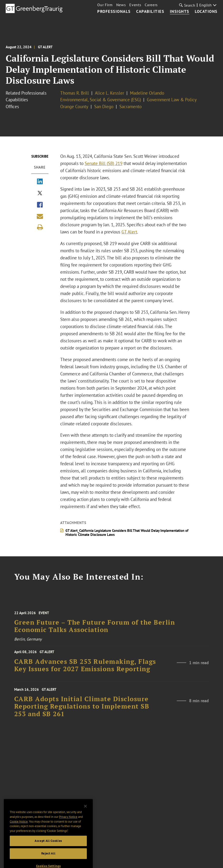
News (121, 5)
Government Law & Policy (172, 100)
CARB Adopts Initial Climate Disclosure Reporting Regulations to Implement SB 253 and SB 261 (82, 711)
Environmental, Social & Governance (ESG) (101, 100)
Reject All (48, 860)
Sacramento (130, 107)
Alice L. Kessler (109, 93)
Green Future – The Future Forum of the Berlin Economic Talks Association (95, 631)
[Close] (85, 813)
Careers (151, 5)
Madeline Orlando (147, 93)
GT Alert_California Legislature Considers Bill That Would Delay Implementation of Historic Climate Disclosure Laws (127, 533)
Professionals (114, 12)
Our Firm (105, 5)
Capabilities (150, 12)
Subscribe (40, 156)
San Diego (104, 107)
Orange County (74, 107)
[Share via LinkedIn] (40, 182)
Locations (206, 12)
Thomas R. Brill (75, 93)
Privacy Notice (68, 824)
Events (135, 5)
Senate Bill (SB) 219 (104, 163)
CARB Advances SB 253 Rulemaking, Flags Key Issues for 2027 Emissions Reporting (85, 668)
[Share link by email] (40, 216)
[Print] (40, 227)
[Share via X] (40, 194)
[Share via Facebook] (40, 205)
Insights (180, 12)
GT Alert (129, 232)
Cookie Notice (19, 828)
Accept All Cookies (48, 848)
